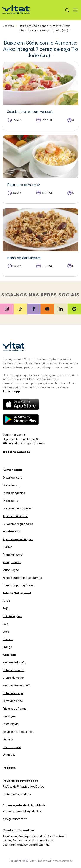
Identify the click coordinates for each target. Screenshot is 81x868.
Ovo (5, 624)
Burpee (7, 547)
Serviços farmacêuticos (18, 732)
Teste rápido (11, 724)
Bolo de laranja (13, 693)
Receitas (8, 26)
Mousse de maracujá (16, 685)
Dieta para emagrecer (17, 508)
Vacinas (8, 739)
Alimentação (13, 470)
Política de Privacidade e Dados (23, 786)
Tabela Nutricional (17, 593)
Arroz (6, 601)
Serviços (9, 716)
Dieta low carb (12, 477)
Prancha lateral (13, 555)
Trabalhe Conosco (16, 452)
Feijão (6, 608)
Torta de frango (13, 701)
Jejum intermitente (15, 516)
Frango (7, 647)
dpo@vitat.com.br (15, 819)
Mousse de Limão (14, 662)
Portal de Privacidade (17, 794)
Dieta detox (10, 501)
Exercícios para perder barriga (22, 578)
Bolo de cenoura (13, 670)
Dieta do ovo (11, 485)
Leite (6, 632)
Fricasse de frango (15, 709)
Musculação (11, 570)
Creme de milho (13, 678)
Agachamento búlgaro (18, 539)
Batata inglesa (12, 616)
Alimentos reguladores (18, 524)
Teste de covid (12, 747)
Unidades (9, 755)
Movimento (11, 531)
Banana (8, 639)
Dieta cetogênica (14, 493)
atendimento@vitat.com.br (27, 443)
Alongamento (12, 562)
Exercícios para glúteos (18, 585)
